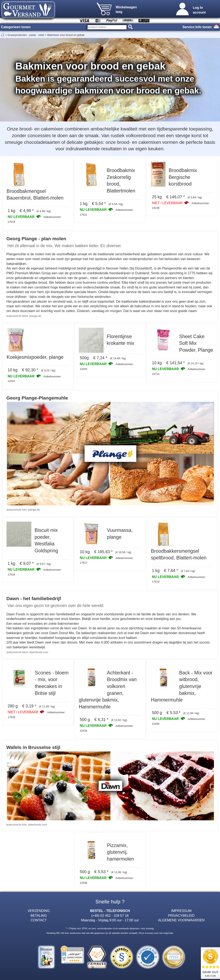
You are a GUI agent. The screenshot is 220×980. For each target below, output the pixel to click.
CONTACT (39, 920)
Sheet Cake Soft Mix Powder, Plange (196, 343)
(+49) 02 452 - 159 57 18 (110, 916)
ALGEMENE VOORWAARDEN (181, 920)
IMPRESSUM (181, 911)
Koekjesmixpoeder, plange (35, 357)
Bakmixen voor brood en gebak (66, 35)
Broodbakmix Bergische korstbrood (183, 177)
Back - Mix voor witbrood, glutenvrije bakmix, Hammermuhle (182, 686)
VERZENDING (39, 911)
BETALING (39, 916)
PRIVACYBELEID (181, 916)
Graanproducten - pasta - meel (26, 35)
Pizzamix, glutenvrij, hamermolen (120, 852)
